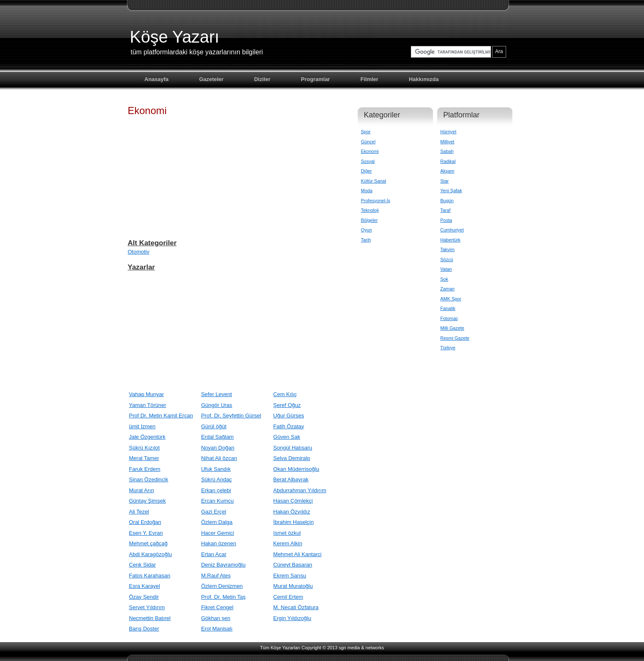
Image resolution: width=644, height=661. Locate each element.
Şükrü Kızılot (145, 448)
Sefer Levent (216, 394)
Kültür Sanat (374, 181)
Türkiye (448, 348)
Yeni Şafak (451, 191)
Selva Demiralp (292, 458)
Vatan (446, 269)
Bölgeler (369, 220)
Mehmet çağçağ (149, 543)
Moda (367, 191)
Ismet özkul (287, 533)
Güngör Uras (216, 405)
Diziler (262, 79)
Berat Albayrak (291, 479)
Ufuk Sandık (216, 469)
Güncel (368, 142)
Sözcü (447, 259)
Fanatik (448, 308)
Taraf (445, 210)
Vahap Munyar (147, 394)
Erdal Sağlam (217, 437)
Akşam (448, 171)
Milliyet (448, 142)
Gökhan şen (216, 618)
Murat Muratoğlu (293, 586)
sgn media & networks (361, 648)
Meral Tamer (144, 458)
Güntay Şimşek (148, 501)
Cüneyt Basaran (293, 565)
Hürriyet (449, 132)
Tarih (366, 240)
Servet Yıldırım (147, 607)
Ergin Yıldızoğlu (292, 618)
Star (445, 181)
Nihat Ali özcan (219, 458)
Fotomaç (449, 318)
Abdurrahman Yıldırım (300, 490)
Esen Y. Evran (146, 533)
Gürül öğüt (214, 426)
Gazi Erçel (214, 512)
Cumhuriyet (452, 230)
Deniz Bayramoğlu (223, 565)
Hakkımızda (424, 79)
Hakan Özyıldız (292, 512)
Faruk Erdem (145, 469)
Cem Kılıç (285, 394)
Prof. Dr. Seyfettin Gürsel (231, 416)
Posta (446, 220)
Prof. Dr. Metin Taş (223, 597)
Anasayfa (157, 79)
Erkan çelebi (216, 490)
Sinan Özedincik (149, 479)
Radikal (448, 161)
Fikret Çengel (217, 607)
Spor (366, 132)
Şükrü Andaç (216, 479)
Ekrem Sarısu (290, 576)
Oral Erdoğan (145, 522)
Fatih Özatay (289, 426)
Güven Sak (287, 437)
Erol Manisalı (217, 629)
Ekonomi (370, 151)
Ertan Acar (214, 554)
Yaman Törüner (148, 405)
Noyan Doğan (218, 448)
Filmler (370, 79)
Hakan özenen (219, 543)
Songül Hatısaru (293, 448)
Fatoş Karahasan (150, 576)
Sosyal (368, 161)
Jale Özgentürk (147, 437)
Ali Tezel (139, 512)
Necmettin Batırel (150, 618)
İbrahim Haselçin (294, 522)
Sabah (447, 151)
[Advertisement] (237, 181)
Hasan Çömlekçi (293, 501)
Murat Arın (142, 490)
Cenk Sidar (143, 565)
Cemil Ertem (288, 597)
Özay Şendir (144, 597)
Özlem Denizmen (222, 586)
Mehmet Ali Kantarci (298, 554)
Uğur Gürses (289, 416)
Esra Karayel (145, 586)
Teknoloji (370, 210)
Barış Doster (144, 629)
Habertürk (451, 240)
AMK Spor (451, 299)
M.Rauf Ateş (216, 576)
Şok (444, 279)
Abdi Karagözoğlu (151, 554)
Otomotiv (139, 252)
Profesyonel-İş (376, 201)
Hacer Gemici (218, 533)
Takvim (448, 249)
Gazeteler (211, 79)
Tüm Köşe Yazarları (280, 648)
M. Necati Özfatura (296, 607)
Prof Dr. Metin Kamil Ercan (161, 416)
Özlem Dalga (217, 522)
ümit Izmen (143, 426)
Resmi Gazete (455, 338)
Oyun (367, 230)
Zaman (448, 289)
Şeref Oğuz (287, 405)
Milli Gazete (452, 328)
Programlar (315, 79)
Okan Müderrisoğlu (296, 469)
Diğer (367, 171)
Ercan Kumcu (217, 501)
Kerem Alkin (288, 543)
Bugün (447, 201)
